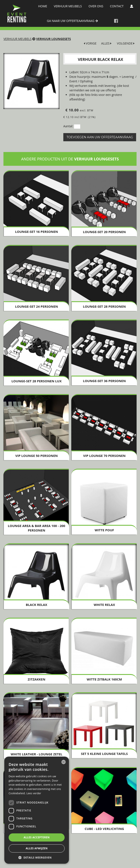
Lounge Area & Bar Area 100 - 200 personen (36, 528)
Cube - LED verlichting (104, 829)
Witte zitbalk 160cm (104, 679)
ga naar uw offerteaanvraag (72, 21)
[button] (37, 857)
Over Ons (96, 6)
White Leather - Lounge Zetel (37, 754)
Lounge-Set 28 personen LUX (37, 381)
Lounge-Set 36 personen (104, 381)
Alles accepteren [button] (37, 837)
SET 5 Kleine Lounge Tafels (104, 754)
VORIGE (90, 43)
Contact (117, 6)
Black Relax (37, 605)
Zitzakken (37, 679)
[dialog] (37, 810)
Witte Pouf (104, 530)
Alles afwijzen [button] (37, 848)
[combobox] (64, 762)
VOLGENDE (126, 43)
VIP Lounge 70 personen (104, 456)
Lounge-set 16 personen (37, 232)
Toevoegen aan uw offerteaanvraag (100, 137)
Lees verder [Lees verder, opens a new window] (34, 793)
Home (43, 6)
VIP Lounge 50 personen (37, 456)
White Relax (104, 605)
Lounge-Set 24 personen (37, 306)
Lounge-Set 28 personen (104, 306)
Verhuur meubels (68, 6)
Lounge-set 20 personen (104, 232)
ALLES (106, 43)
